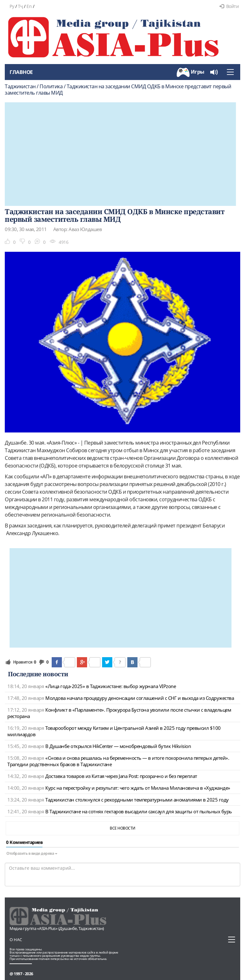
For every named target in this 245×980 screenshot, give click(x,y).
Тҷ (20, 6)
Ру (12, 6)
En (29, 6)
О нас (16, 940)
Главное (21, 72)
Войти (229, 6)
